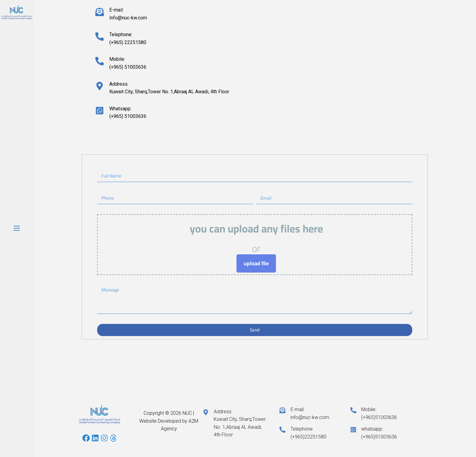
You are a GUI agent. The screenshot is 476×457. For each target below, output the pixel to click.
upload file (256, 263)
